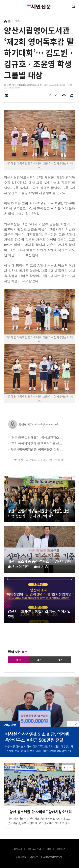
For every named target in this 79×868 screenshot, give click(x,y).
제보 (49, 849)
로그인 (1, 10)
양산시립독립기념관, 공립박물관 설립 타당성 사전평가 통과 (37, 449)
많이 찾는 (18, 652)
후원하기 (61, 849)
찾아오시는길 (34, 849)
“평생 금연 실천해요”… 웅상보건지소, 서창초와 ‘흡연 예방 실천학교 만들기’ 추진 (37, 437)
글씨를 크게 (56, 95)
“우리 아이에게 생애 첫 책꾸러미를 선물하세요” (37, 443)
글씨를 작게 (50, 95)
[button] (76, 724)
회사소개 (18, 849)
